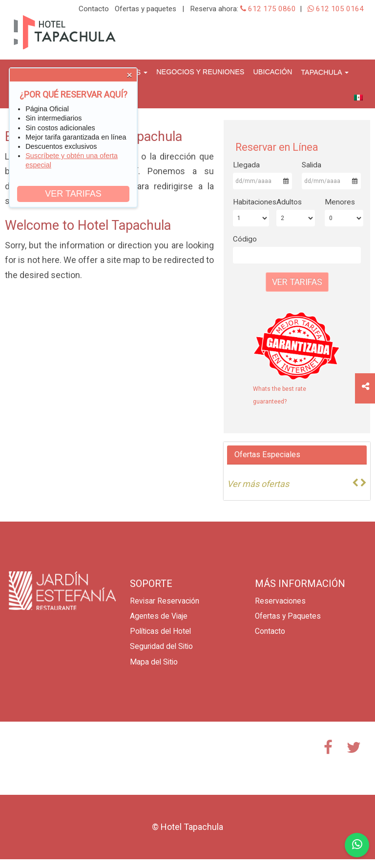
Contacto (94, 9)
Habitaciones (251, 202)
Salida (312, 165)
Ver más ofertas (258, 484)
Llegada (246, 165)
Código (245, 239)
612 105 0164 (336, 9)
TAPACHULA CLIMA (62, 758)
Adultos (289, 202)
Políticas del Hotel (160, 631)
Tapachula (324, 72)
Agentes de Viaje (159, 616)
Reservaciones (280, 601)
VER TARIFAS (73, 194)
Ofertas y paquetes (146, 9)
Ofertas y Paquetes (288, 616)
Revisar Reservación (165, 601)
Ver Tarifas (297, 282)
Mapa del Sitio (154, 662)
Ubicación (272, 72)
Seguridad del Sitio (161, 646)
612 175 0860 (268, 9)
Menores (340, 202)
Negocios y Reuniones (200, 72)
